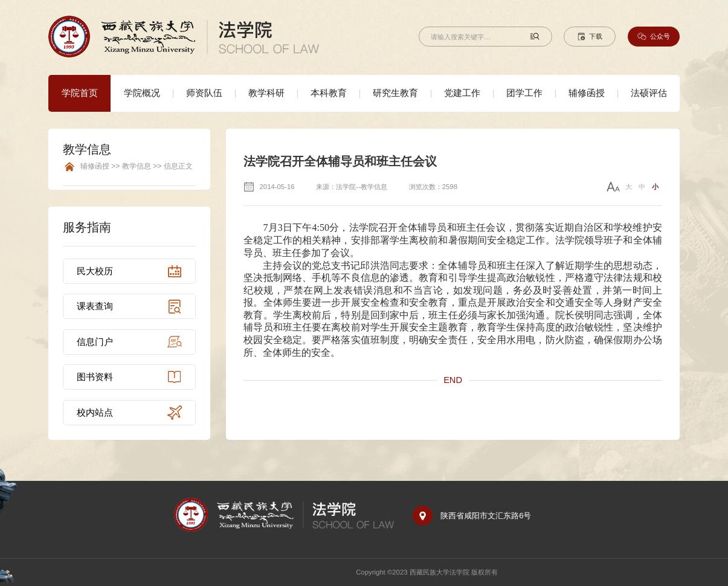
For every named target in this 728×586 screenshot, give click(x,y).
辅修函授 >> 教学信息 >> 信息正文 (137, 166)
